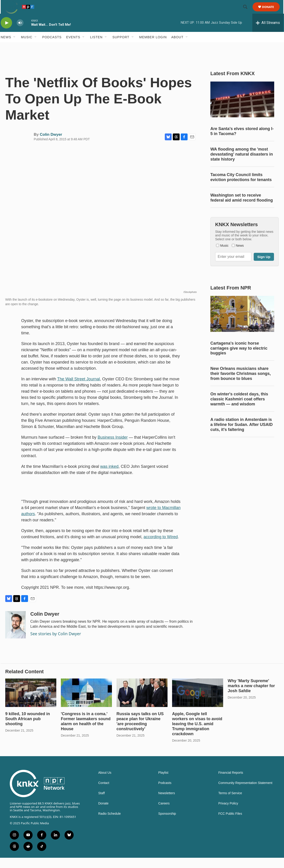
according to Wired (161, 547)
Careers (164, 814)
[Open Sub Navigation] (15, 47)
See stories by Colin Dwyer (56, 644)
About (177, 47)
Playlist (163, 783)
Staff (102, 803)
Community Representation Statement (245, 793)
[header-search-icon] (247, 12)
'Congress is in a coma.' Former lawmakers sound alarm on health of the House (86, 732)
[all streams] (268, 33)
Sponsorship (167, 824)
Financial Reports (231, 783)
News (6, 47)
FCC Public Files (230, 824)
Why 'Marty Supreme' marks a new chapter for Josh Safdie (251, 696)
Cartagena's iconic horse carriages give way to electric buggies (239, 358)
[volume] (20, 33)
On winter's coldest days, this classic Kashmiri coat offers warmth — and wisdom (239, 409)
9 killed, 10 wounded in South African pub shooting (28, 729)
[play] (6, 33)
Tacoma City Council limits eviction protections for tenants (241, 187)
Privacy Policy (228, 814)
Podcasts (52, 47)
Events (73, 47)
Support (121, 47)
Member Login (153, 47)
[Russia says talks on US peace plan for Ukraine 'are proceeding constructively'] (142, 703)
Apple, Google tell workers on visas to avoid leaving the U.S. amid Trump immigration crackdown (197, 734)
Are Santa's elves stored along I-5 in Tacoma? (242, 141)
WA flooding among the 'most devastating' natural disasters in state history (242, 164)
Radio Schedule (110, 824)
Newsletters (167, 803)
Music (27, 47)
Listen (96, 47)
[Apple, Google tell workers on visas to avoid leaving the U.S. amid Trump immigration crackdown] (198, 703)
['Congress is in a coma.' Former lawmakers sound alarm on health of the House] (86, 703)
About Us (105, 783)
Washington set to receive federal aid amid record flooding (242, 208)
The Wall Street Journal (79, 389)
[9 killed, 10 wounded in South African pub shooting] (31, 703)
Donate (271, 12)
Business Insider (113, 448)
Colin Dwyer (51, 145)
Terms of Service (230, 803)
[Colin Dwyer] (15, 635)
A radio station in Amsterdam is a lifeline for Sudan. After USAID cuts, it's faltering (241, 435)
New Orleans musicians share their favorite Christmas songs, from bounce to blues (241, 384)
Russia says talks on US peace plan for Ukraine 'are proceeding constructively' (140, 732)
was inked (109, 477)
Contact (104, 793)
